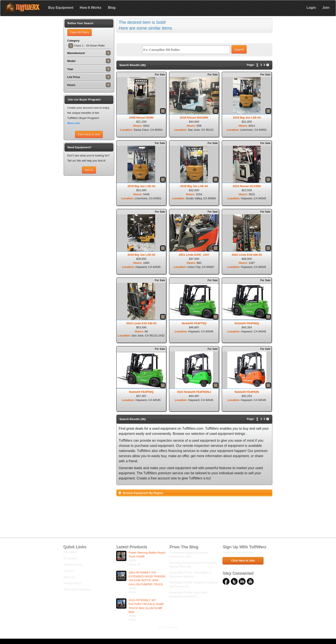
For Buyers (70, 558)
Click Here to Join (89, 134)
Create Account (73, 565)
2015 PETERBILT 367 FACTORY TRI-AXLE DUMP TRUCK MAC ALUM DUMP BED (146, 606)
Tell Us (89, 170)
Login (311, 8)
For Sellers (70, 552)
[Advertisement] (89, 242)
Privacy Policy (72, 583)
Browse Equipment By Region (143, 493)
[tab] (194, 493)
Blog (112, 8)
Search (239, 50)
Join (326, 8)
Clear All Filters (80, 32)
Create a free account (153, 478)
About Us (69, 577)
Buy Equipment (61, 8)
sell (259, 429)
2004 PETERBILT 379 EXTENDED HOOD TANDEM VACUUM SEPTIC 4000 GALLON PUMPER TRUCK (147, 578)
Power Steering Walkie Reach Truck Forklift (147, 555)
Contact (68, 571)
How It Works (91, 8)
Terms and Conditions (77, 589)
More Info (74, 123)
